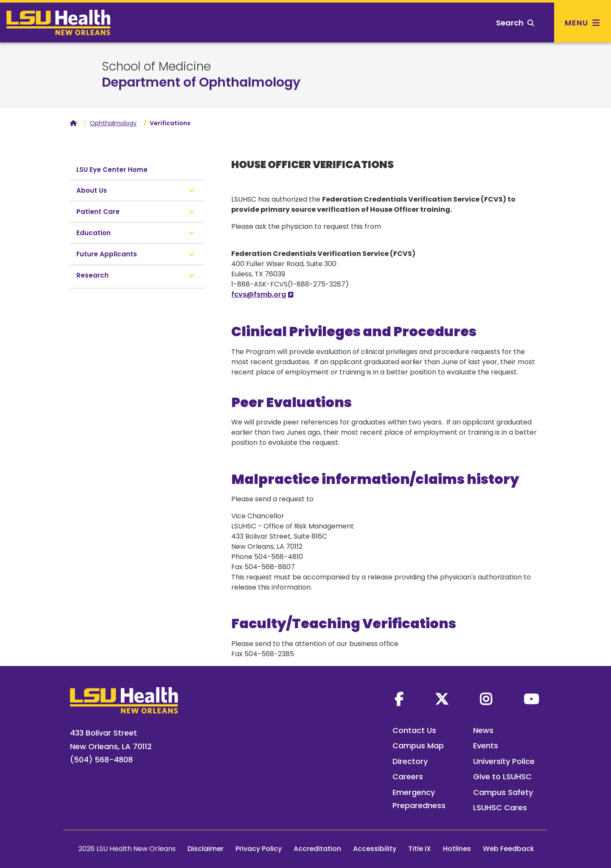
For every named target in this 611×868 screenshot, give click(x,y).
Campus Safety (503, 792)
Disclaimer (206, 849)
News (483, 730)
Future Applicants (107, 254)
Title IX (420, 849)
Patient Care (98, 212)
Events (486, 746)
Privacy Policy (259, 849)
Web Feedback (509, 849)
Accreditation (317, 849)
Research (92, 275)
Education (94, 233)
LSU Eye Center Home (112, 170)
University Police (504, 761)
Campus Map (418, 746)
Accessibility (375, 849)
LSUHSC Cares (500, 808)
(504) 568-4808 (101, 760)
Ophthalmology (113, 123)
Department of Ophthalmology (201, 82)
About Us (92, 190)
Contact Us (414, 730)
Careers (408, 777)
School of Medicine (156, 67)
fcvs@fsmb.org (259, 294)
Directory (410, 761)
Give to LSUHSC (502, 777)
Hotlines (457, 849)
